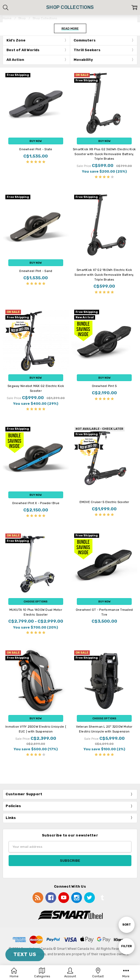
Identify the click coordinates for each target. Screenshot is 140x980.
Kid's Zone (16, 40)
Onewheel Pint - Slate (36, 149)
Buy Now (36, 141)
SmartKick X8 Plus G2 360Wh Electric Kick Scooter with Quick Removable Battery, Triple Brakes (104, 154)
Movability (83, 60)
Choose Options (36, 601)
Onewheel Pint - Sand (36, 271)
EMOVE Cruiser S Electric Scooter (104, 502)
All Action (15, 60)
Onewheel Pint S (104, 386)
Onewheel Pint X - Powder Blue (36, 503)
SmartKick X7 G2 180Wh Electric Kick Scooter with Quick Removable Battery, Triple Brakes (104, 275)
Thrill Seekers (87, 50)
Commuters (85, 40)
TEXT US (25, 954)
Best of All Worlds (23, 50)
